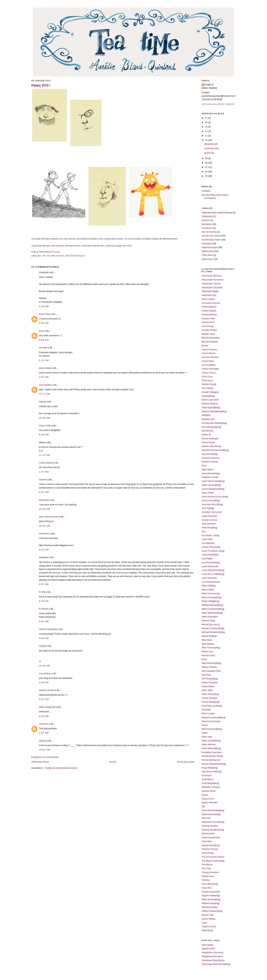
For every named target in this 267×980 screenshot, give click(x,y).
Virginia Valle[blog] (211, 895)
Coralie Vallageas (210, 392)
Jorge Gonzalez (209, 516)
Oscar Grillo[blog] (210, 694)
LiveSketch (207, 228)
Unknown (44, 724)
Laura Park (207, 539)
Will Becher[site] (210, 907)
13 (207, 127)
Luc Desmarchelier (211, 582)
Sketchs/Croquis (75, 256)
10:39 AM (45, 666)
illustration (207, 224)
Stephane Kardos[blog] (213, 822)
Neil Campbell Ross (211, 671)
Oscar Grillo (45, 426)
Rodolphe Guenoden (212, 752)
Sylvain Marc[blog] (211, 845)
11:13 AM (45, 455)
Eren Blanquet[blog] (211, 427)
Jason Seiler (208, 493)
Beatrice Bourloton (211, 338)
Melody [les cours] (211, 624)
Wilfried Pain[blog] (211, 903)
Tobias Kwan (208, 876)
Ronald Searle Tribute (212, 756)
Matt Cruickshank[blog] (213, 609)
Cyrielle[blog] (208, 396)
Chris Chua (207, 377)
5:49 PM (44, 638)
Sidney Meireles (210, 803)
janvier (208, 153)
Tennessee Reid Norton (213, 960)
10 (207, 140)
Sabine (42, 741)
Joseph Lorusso (209, 520)
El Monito (44, 609)
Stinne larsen (208, 833)
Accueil (113, 762)
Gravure (206, 220)
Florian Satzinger (210, 438)
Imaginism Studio (210, 477)
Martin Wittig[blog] (210, 601)
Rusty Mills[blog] (210, 768)
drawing (56, 573)
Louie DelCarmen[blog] (213, 570)
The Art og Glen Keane (213, 857)
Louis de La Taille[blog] (213, 574)
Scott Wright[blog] (210, 783)
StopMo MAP (208, 949)
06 (207, 172)
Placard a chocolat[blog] (213, 717)
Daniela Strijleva (210, 404)
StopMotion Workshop (213, 953)
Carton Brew (208, 361)
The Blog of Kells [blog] (213, 861)
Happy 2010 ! (41, 85)
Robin (205, 733)
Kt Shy (42, 592)
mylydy (42, 402)
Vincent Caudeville (211, 892)
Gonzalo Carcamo (211, 458)
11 (207, 136)
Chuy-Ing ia (207, 380)
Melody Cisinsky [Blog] (213, 628)
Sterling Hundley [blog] (213, 830)
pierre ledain (45, 368)
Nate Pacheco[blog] (211, 663)
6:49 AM (44, 601)
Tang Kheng (207, 853)
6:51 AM (44, 492)
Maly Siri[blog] (209, 586)
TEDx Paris (207, 255)
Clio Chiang (207, 388)
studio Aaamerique (211, 837)
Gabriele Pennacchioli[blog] (215, 450)
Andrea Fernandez (48, 629)
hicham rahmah (47, 690)
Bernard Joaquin (210, 342)
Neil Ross (206, 675)
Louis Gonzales (209, 578)
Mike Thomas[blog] (211, 648)
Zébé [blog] (207, 930)
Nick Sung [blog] (210, 679)
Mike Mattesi (208, 644)
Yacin (204, 923)
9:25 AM (44, 716)
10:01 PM (45, 750)
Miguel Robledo (209, 636)
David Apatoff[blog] (211, 408)
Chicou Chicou (209, 373)
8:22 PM (44, 435)
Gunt (204, 466)
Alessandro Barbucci (212, 276)
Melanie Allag (208, 621)
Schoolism (207, 775)
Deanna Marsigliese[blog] (214, 411)
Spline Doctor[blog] (211, 814)
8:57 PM (44, 699)
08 (207, 163)
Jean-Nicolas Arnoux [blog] (215, 497)
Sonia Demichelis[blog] (213, 810)
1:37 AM (44, 584)
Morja (204, 659)
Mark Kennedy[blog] (211, 597)
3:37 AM (44, 377)
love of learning (209, 232)
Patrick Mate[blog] (210, 702)
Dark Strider (207, 945)
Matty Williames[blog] (212, 613)
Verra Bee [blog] (210, 884)
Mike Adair (207, 640)
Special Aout (208, 251)
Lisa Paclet (207, 559)
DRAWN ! (206, 415)
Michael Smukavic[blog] (213, 632)
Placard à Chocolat (211, 721)
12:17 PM (45, 394)
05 (207, 176)
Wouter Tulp (208, 915)
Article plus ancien (186, 762)
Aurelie (209, 85)
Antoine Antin (208, 318)
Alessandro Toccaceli (212, 287)
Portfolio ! (206, 191)
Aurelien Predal (209, 330)
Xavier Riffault (209, 919)
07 (207, 167)
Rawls (205, 725)
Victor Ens (207, 888)
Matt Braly (44, 500)
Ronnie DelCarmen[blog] (214, 764)
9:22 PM (44, 550)
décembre (210, 144)
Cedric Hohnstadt (210, 369)
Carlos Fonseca (209, 349)
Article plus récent (40, 762)
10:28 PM (45, 509)
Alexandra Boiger (210, 291)
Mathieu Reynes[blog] (212, 605)
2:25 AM (44, 682)
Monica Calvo (208, 655)
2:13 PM (44, 360)
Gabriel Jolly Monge (211, 446)
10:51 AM (45, 526)
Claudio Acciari (209, 384)
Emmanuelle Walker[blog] (214, 423)
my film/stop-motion (211, 240)
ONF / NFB (207, 690)
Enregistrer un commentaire (45, 757)
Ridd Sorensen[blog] (212, 729)
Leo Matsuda (208, 543)
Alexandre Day (209, 295)
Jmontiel (43, 348)
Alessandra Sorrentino (213, 280)
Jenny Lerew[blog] (211, 500)
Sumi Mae (207, 841)
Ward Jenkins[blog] (211, 899)
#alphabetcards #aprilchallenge (217, 213)
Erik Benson (208, 431)
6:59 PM (44, 340)
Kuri (204, 531)
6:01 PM (44, 621)
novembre (210, 148)
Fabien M (206, 435)
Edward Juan (208, 419)
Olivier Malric (208, 686)
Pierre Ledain (208, 713)
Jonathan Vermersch (212, 512)
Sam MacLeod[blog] (211, 772)
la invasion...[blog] (210, 535)
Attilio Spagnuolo (47, 707)
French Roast (208, 442)
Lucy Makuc (45, 673)
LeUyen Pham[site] (211, 547)
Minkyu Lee (207, 651)
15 (207, 118)
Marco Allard (208, 590)
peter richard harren (49, 517)
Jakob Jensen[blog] (211, 485)
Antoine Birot (208, 322)
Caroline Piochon (210, 357)
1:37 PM (44, 733)
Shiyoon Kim (208, 799)
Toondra (206, 880)
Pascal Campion (210, 698)
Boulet (205, 346)
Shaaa (205, 795)
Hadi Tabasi (207, 469)
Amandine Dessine (211, 303)
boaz (41, 331)
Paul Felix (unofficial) (212, 706)
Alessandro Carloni (211, 284)
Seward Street (209, 791)
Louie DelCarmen (210, 566)
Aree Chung (207, 326)
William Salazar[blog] (212, 911)
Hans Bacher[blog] (211, 473)
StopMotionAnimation (212, 956)
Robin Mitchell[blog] (211, 748)
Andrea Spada (209, 311)
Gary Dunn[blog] (210, 454)
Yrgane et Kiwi (209, 926)
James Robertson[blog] (213, 489)
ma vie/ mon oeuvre (53, 256)
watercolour (207, 259)
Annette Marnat (209, 315)
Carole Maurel (46, 463)
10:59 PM (45, 418)
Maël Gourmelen (210, 617)
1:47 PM (44, 472)
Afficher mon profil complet (218, 104)
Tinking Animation (210, 872)
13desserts (207, 216)
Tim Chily (206, 868)
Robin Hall (207, 737)
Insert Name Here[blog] (213, 481)
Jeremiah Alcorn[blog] (212, 504)
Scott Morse (207, 779)
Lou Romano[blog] (211, 562)
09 (207, 158)
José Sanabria (209, 524)
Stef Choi (206, 818)
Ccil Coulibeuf (208, 365)
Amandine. (44, 534)
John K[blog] (208, 508)
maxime (43, 480)
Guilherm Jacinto (210, 462)
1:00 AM (44, 323)
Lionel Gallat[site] (210, 555)
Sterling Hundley (210, 826)
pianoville (206, 710)
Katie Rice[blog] (209, 528)
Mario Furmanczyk (211, 593)
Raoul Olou (45, 314)
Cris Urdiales (45, 385)
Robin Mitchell (209, 744)
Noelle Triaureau (210, 682)
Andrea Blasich (209, 307)
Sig (203, 806)
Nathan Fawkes (209, 667)
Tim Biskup (207, 864)
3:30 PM (44, 306)
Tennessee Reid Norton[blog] (216, 964)
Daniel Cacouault (210, 400)
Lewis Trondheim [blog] (213, 551)
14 (207, 122)
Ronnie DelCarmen (211, 760)
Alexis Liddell (208, 299)
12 (207, 131)
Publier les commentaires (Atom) (61, 768)
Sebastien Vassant (211, 787)
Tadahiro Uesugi (210, 849)
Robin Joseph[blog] (211, 741)
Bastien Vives (208, 334)
